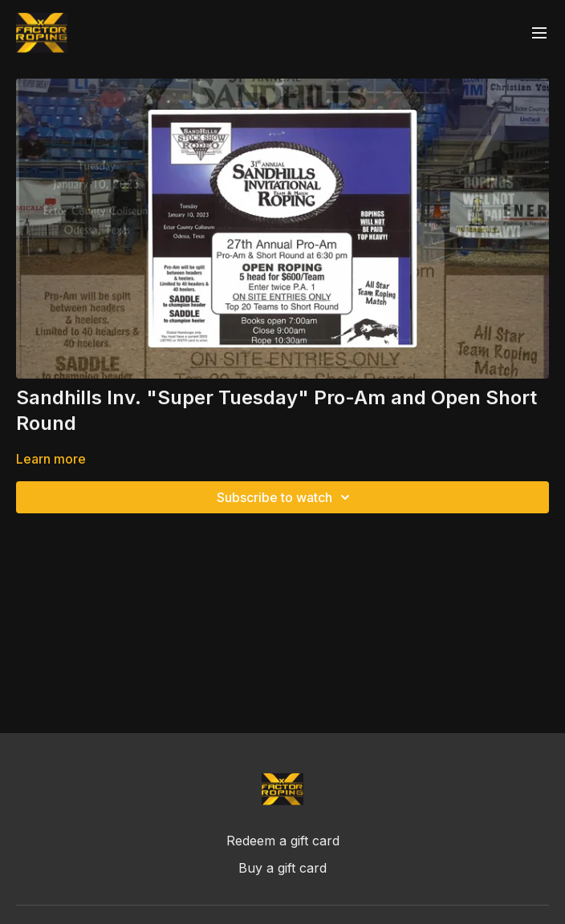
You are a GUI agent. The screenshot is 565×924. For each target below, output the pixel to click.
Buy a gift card (282, 868)
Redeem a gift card (283, 841)
